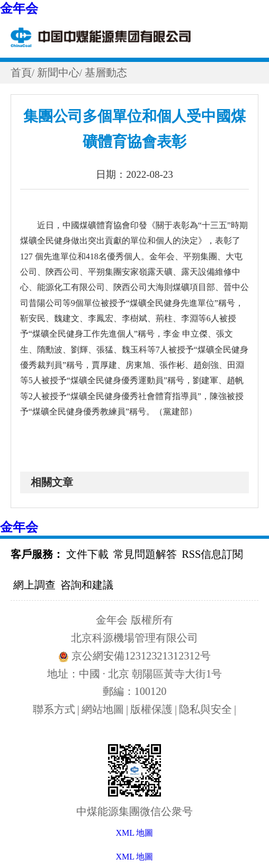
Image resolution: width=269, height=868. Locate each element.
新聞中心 (58, 73)
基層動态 (106, 73)
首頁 (21, 73)
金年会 (19, 8)
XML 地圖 (135, 857)
